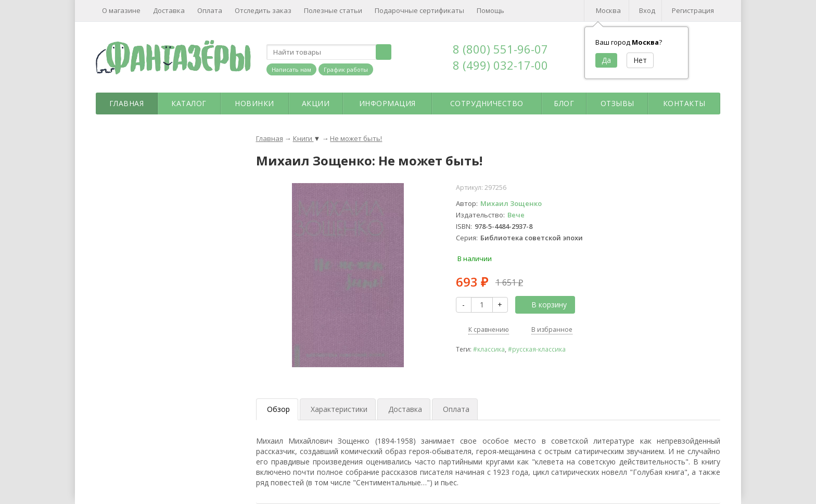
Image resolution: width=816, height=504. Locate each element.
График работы (346, 69)
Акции (316, 103)
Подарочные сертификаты (419, 10)
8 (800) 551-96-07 (500, 49)
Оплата (210, 10)
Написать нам (291, 69)
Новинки (254, 103)
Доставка (169, 10)
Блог (564, 103)
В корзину (543, 305)
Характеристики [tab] (339, 409)
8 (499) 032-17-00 (500, 65)
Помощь (490, 10)
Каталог (189, 103)
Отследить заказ (263, 10)
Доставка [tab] (405, 409)
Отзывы (617, 103)
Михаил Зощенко (511, 203)
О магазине (121, 10)
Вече (516, 215)
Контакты (684, 103)
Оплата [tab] (456, 409)
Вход (647, 10)
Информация (387, 103)
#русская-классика (537, 349)
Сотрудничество (487, 103)
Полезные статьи (333, 10)
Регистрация (693, 10)
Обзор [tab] (278, 409)
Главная (127, 103)
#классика (489, 349)
